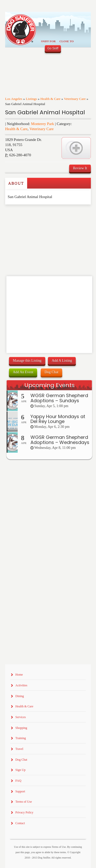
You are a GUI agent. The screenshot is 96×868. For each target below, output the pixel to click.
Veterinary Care (75, 99)
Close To (67, 41)
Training (21, 738)
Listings (31, 99)
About (16, 183)
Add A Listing (62, 361)
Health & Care (51, 99)
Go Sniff (53, 48)
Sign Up (20, 770)
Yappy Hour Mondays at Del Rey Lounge (58, 419)
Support (20, 791)
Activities (21, 685)
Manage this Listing (27, 361)
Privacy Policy (24, 812)
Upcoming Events (49, 385)
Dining (20, 696)
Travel (19, 749)
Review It (80, 168)
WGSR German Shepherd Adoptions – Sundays (59, 398)
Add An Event (23, 372)
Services (21, 717)
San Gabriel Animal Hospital (45, 112)
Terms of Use (24, 802)
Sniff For (48, 41)
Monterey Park (42, 124)
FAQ (18, 781)
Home (19, 675)
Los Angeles (14, 99)
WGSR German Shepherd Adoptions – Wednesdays (60, 440)
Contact (20, 823)
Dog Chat (51, 372)
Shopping (21, 728)
